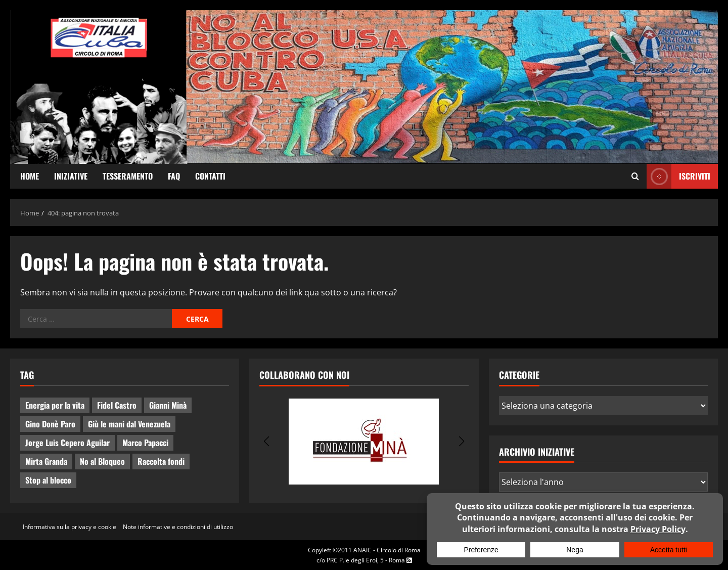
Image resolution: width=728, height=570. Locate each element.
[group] (364, 442)
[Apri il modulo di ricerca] (635, 177)
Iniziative (71, 176)
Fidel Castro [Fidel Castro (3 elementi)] (117, 405)
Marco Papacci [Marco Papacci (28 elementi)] (145, 443)
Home (30, 176)
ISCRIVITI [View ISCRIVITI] (678, 176)
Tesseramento (128, 176)
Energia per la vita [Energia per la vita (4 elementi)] (55, 405)
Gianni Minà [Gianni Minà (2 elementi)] (168, 405)
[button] (266, 442)
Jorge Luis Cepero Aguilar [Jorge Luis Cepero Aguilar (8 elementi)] (67, 443)
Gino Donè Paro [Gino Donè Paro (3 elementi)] (50, 424)
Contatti (210, 176)
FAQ (174, 176)
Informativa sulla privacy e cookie (70, 527)
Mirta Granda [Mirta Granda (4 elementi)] (46, 461)
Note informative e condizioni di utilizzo (178, 527)
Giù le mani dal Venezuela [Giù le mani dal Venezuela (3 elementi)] (129, 424)
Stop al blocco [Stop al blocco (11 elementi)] (48, 480)
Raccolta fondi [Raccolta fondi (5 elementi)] (161, 461)
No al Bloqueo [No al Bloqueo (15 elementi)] (102, 461)
